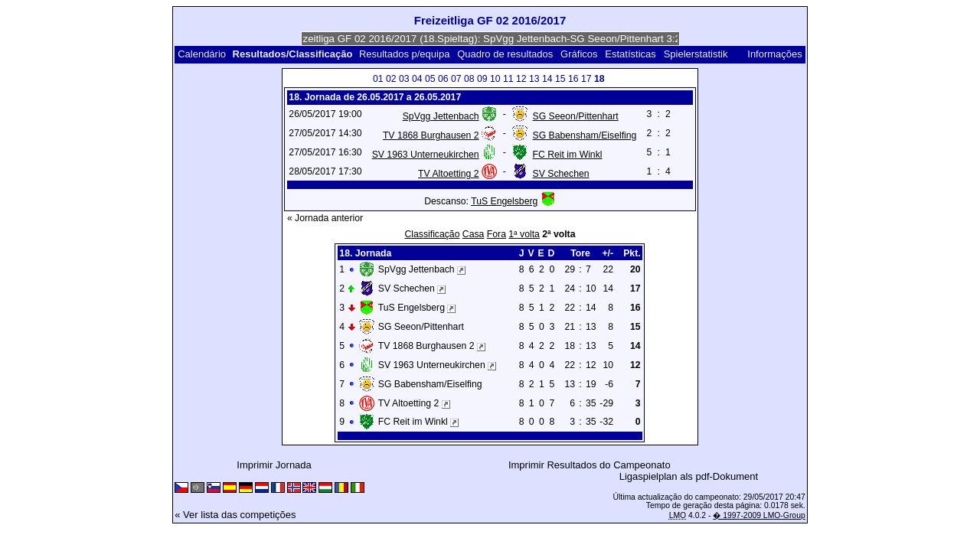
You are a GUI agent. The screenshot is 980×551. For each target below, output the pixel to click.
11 (508, 79)
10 (495, 79)
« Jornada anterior (325, 218)
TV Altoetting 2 (448, 174)
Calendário (202, 54)
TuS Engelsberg (504, 201)
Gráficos (579, 54)
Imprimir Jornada (274, 465)
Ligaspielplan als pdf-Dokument (689, 476)
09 (482, 79)
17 (586, 79)
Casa (474, 234)
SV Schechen (561, 174)
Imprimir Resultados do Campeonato (590, 465)
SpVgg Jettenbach (441, 116)
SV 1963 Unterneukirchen (426, 155)
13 (534, 79)
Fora (497, 234)
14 (547, 79)
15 (560, 79)
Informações (775, 54)
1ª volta (524, 234)
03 (404, 79)
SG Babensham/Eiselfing (585, 135)
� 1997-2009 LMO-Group (759, 515)
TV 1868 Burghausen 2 (431, 135)
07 (456, 79)
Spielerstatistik (697, 54)
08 (469, 79)
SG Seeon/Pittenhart (576, 116)
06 (443, 79)
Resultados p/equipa (405, 54)
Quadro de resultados (505, 54)
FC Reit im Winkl (568, 155)
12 (521, 79)
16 (573, 79)
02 (391, 79)
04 (417, 79)
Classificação (432, 234)
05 (430, 79)
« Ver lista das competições (235, 515)
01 (378, 79)
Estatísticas (630, 54)
